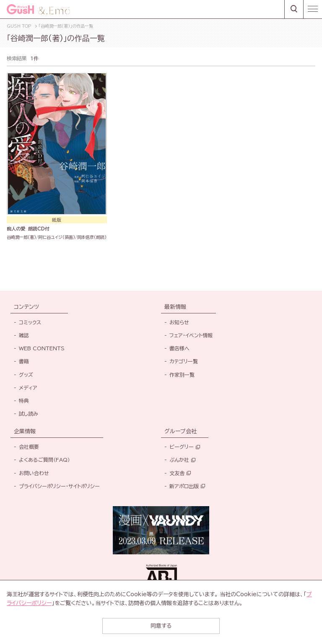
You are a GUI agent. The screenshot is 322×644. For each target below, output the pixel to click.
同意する (161, 626)
